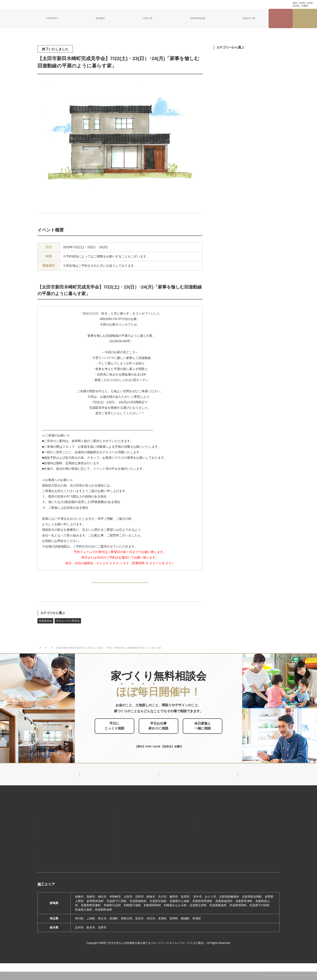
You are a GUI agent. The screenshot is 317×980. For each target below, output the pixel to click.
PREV (48, 584)
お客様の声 (46, 874)
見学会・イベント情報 (281, 19)
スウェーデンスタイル (113, 844)
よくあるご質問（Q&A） (198, 871)
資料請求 (175, 4)
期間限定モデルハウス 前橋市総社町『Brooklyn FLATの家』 (138, 866)
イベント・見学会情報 (59, 654)
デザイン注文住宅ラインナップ (118, 811)
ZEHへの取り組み (194, 848)
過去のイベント (226, 85)
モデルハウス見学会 (68, 627)
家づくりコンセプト (51, 819)
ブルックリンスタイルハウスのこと (206, 819)
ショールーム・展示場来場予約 (118, 853)
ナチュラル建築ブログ (196, 4)
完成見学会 (45, 627)
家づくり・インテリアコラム (229, 4)
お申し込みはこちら (166, 741)
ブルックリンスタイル (113, 818)
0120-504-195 (274, 4)
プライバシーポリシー (253, 859)
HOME (42, 811)
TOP (40, 654)
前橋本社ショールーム (113, 872)
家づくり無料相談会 (251, 851)
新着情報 (187, 811)
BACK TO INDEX (120, 585)
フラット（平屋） (110, 831)
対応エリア (190, 832)
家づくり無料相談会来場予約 (305, 18)
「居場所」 (46, 826)
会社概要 (189, 826)
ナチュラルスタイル (112, 824)
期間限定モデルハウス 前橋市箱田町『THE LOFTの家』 (136, 859)
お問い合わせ (158, 4)
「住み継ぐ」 (48, 839)
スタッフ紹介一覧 (194, 839)
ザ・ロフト (106, 837)
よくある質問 (139, 4)
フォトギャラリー (51, 867)
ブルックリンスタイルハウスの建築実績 (65, 861)
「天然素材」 (48, 832)
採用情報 (187, 864)
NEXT (192, 584)
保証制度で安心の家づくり (56, 845)
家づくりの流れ (49, 852)
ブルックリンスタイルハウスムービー (207, 856)
